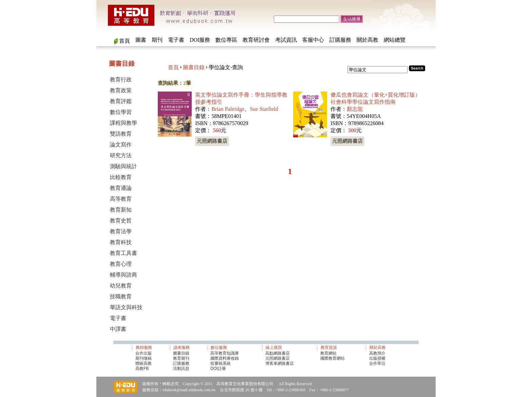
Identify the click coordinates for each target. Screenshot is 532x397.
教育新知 (121, 210)
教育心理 (121, 264)
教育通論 (121, 188)
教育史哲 (121, 221)
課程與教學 (123, 123)
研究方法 (121, 155)
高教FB (142, 369)
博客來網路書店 (280, 363)
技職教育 (121, 296)
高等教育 (121, 199)
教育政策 (121, 90)
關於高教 (367, 40)
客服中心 (313, 40)
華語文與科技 (126, 307)
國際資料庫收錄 (225, 358)
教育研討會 (256, 40)
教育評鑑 (121, 101)
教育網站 (328, 353)
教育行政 (121, 80)
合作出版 (144, 353)
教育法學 (121, 231)
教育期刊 (181, 358)
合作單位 (377, 363)
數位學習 (121, 112)
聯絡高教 (144, 363)
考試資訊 (286, 40)
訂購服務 (340, 40)
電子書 (176, 40)
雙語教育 (121, 134)
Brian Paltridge (228, 109)
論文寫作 (121, 145)
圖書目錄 (194, 67)
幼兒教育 (121, 286)
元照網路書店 (212, 141)
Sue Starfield (264, 109)
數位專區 (226, 40)
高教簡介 (377, 353)
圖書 (141, 40)
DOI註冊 (218, 369)
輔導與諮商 (123, 275)
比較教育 (121, 177)
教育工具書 (123, 253)
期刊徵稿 (144, 358)
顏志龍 (355, 109)
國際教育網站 (332, 358)
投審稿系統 (221, 363)
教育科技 (121, 242)
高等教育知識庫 (225, 353)
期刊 (157, 40)
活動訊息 (181, 369)
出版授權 (377, 358)
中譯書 (118, 329)
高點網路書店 (278, 353)
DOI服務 (200, 40)
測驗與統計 (123, 166)
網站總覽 (395, 40)
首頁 (125, 41)
